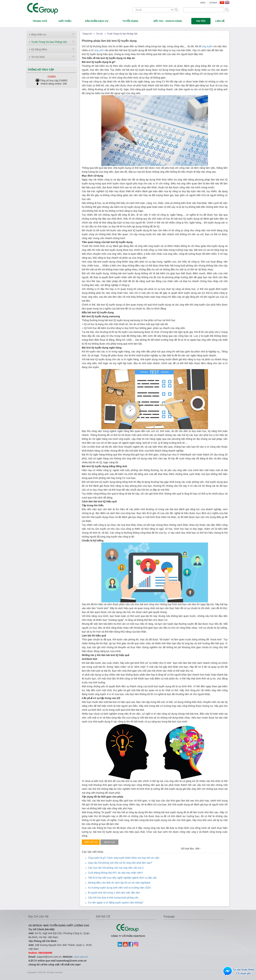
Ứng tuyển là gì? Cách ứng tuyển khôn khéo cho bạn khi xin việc (124, 858)
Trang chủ (87, 34)
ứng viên (99, 50)
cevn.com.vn (81, 957)
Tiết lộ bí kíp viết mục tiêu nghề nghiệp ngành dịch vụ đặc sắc (122, 878)
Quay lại (109, 842)
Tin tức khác (38, 57)
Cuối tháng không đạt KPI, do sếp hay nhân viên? (115, 873)
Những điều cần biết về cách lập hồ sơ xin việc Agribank (119, 883)
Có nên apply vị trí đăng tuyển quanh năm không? (116, 903)
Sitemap (213, 3)
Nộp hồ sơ (91, 842)
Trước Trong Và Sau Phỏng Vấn (49, 42)
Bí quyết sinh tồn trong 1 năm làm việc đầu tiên (114, 893)
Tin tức (99, 34)
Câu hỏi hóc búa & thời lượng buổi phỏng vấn (113, 898)
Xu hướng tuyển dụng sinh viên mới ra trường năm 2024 (119, 888)
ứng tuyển (207, 46)
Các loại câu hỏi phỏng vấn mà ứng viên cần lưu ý (116, 868)
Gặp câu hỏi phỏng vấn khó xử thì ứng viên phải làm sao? (120, 863)
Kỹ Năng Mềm (39, 49)
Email (203, 3)
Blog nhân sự (39, 34)
